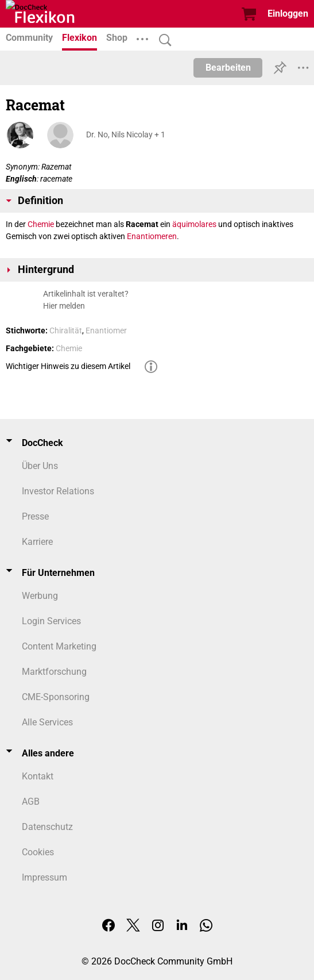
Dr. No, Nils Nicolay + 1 (126, 134)
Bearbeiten (228, 68)
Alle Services (47, 722)
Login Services (51, 621)
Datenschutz (47, 827)
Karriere (37, 542)
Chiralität (66, 330)
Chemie (41, 224)
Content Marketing (59, 646)
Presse (35, 516)
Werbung (40, 596)
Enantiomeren (152, 236)
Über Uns (40, 466)
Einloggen (288, 14)
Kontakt (38, 776)
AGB (31, 802)
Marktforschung (54, 672)
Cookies (38, 852)
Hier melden (64, 306)
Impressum (44, 877)
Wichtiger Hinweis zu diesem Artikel (68, 366)
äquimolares (194, 224)
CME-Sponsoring (56, 697)
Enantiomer (106, 330)
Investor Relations (58, 491)
